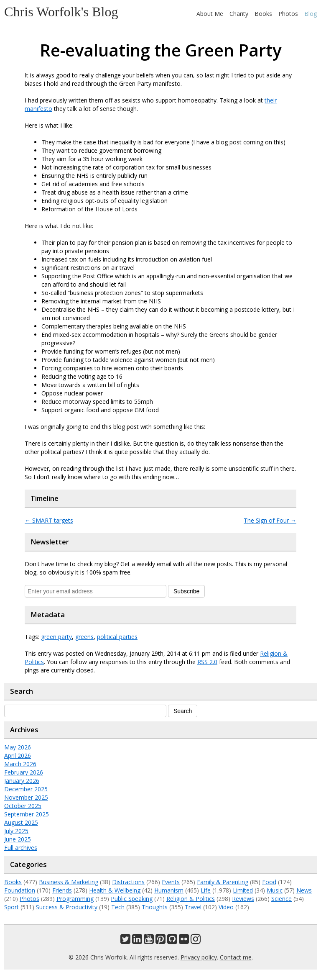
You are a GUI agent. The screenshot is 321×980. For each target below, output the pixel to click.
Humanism (169, 890)
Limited (243, 890)
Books (263, 14)
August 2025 (21, 822)
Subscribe (186, 591)
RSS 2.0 (207, 662)
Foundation (20, 890)
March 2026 (20, 764)
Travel (193, 907)
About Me (210, 14)
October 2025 (23, 806)
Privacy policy (199, 957)
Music (275, 890)
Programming (75, 899)
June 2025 (18, 839)
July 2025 (16, 831)
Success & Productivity (67, 907)
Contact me (236, 957)
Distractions (128, 882)
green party (56, 637)
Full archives (21, 848)
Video (226, 907)
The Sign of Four (270, 520)
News (304, 890)
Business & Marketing (69, 882)
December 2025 (26, 789)
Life (206, 890)
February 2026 (24, 772)
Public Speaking (132, 899)
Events (171, 882)
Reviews (243, 899)
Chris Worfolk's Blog (61, 12)
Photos (288, 14)
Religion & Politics (191, 899)
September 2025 (27, 814)
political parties (117, 637)
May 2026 (18, 747)
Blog (311, 14)
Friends (62, 890)
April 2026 (18, 756)
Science (282, 899)
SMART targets (49, 520)
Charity (239, 14)
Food (269, 882)
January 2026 (22, 781)
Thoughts (155, 907)
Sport (11, 907)
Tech (118, 907)
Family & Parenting (223, 882)
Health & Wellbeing (115, 890)
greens (84, 637)
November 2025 (26, 797)
